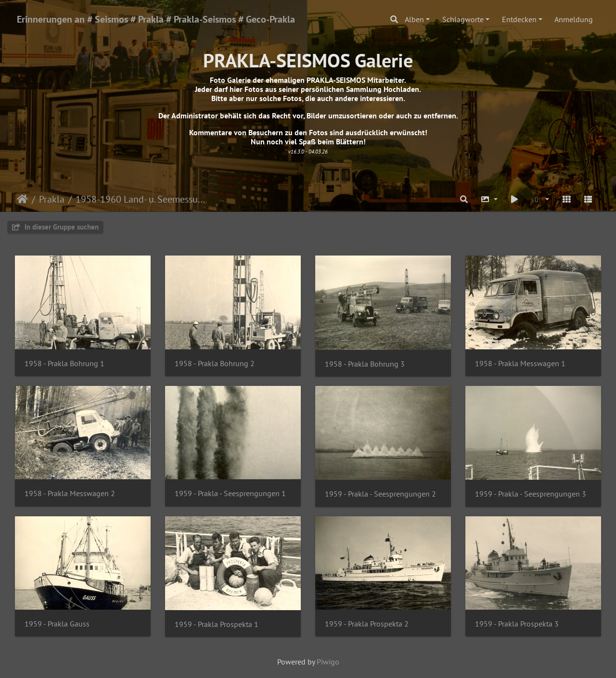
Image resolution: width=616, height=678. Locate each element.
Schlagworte (463, 19)
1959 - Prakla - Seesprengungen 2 (380, 494)
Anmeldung (574, 19)
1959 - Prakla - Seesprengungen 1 (230, 493)
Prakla (52, 199)
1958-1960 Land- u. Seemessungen (142, 199)
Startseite (22, 199)
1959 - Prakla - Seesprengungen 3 (531, 494)
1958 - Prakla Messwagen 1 (520, 364)
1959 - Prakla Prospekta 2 (367, 624)
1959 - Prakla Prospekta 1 (217, 624)
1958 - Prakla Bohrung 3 (365, 364)
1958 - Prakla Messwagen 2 (70, 493)
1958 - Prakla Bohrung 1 (64, 364)
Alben (414, 19)
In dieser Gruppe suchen (55, 227)
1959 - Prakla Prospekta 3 (517, 624)
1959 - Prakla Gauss (57, 624)
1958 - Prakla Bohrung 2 (215, 364)
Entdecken (519, 19)
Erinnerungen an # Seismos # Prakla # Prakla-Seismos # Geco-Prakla (156, 19)
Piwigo (328, 662)
